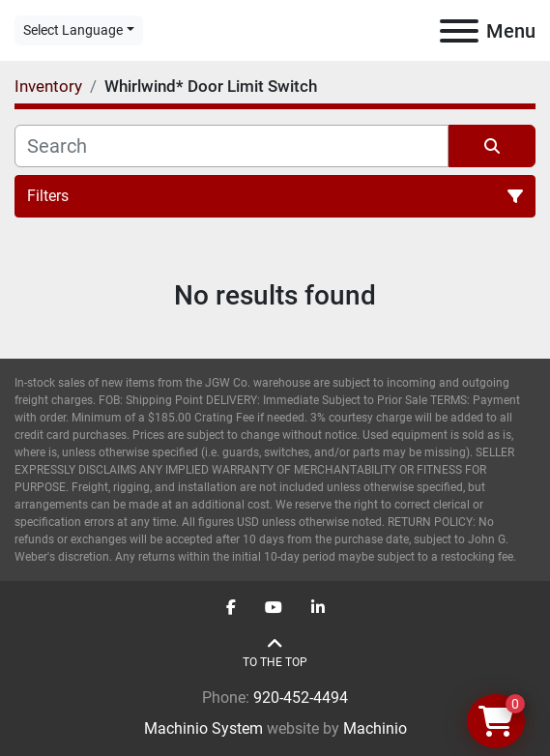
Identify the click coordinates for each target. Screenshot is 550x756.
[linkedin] (318, 608)
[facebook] (231, 608)
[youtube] (274, 608)
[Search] (232, 146)
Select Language (73, 30)
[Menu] (459, 31)
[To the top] (275, 653)
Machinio (375, 728)
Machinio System (203, 728)
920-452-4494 (301, 698)
